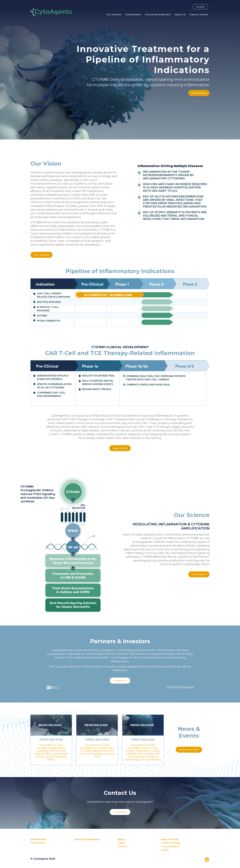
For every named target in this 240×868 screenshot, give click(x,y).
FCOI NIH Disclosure (180, 687)
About (121, 839)
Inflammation (133, 15)
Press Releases (170, 846)
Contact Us (120, 681)
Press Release (51, 740)
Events (165, 850)
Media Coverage (171, 843)
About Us (180, 15)
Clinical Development (158, 15)
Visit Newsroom (189, 750)
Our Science (114, 15)
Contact (200, 7)
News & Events (199, 15)
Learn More (199, 93)
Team (121, 843)
